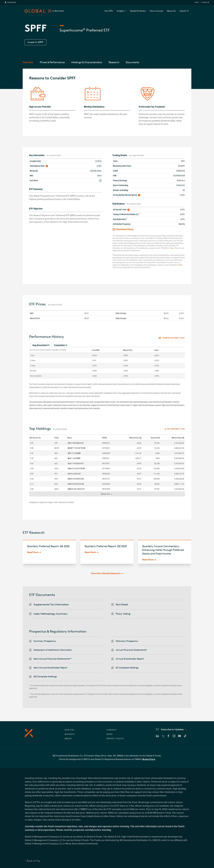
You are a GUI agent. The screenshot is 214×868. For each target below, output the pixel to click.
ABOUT (68, 739)
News (197, 2)
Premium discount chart (172, 338)
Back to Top (34, 861)
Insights (122, 11)
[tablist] (107, 345)
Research (114, 62)
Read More (33, 552)
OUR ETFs (69, 730)
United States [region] (12, 2)
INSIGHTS (70, 734)
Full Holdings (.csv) (176, 429)
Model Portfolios (138, 11)
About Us (171, 11)
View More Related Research (106, 573)
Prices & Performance (52, 62)
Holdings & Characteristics (87, 62)
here (172, 248)
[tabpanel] (107, 363)
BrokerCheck (149, 759)
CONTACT (112, 730)
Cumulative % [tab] (61, 345)
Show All (108, 495)
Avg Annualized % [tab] (41, 345)
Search (183, 11)
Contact (204, 2)
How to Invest (156, 11)
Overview (28, 62)
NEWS (110, 734)
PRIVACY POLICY (115, 739)
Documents (132, 62)
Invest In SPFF (35, 42)
